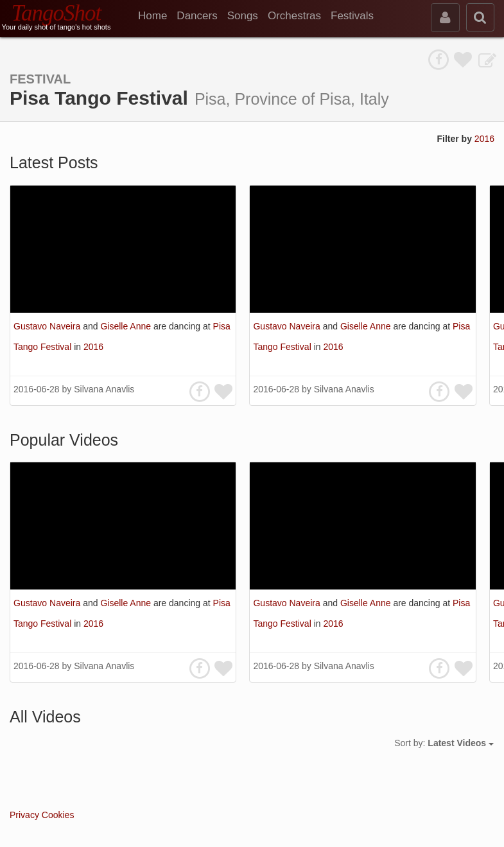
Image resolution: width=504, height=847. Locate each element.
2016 (484, 139)
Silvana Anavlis (104, 389)
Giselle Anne (127, 326)
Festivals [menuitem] (352, 16)
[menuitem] (157, 16)
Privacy (24, 815)
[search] (480, 17)
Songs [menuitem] (243, 16)
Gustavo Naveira (48, 326)
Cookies (58, 815)
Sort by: (444, 743)
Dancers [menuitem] (197, 16)
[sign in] (445, 18)
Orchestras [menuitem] (294, 16)
